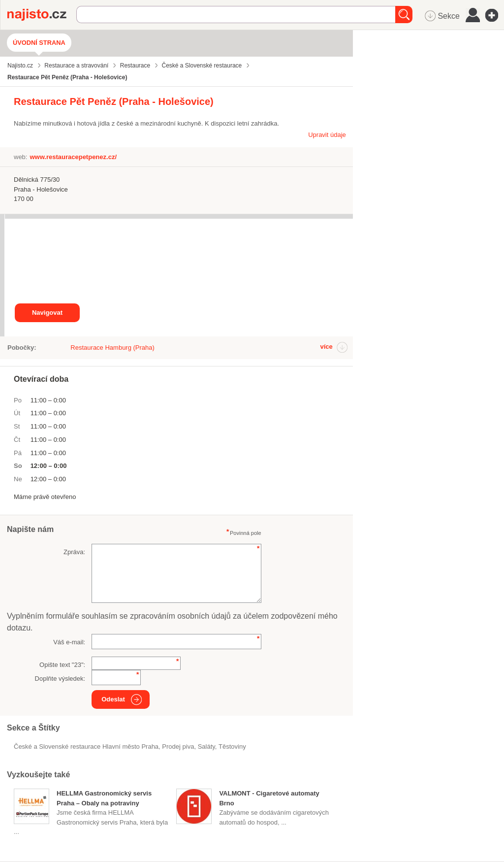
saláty (206, 746)
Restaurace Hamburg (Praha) (112, 348)
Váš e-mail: (69, 642)
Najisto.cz (42, 15)
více (326, 347)
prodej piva (178, 746)
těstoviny (232, 746)
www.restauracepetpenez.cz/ (73, 157)
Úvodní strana (39, 43)
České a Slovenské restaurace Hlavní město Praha (86, 746)
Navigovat (47, 313)
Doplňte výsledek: (60, 679)
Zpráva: (74, 552)
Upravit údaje (327, 135)
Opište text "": (62, 665)
